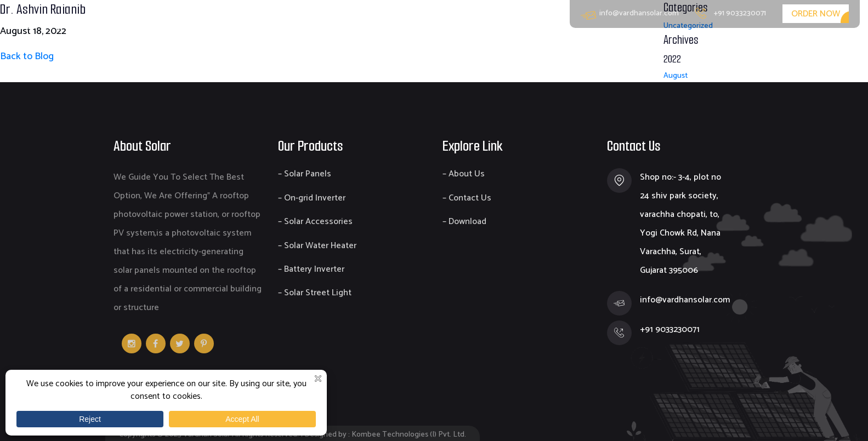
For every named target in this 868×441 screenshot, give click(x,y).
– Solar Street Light (315, 293)
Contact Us (834, 50)
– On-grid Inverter (312, 198)
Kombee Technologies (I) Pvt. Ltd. (409, 435)
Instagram (132, 343)
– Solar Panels (305, 174)
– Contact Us (467, 198)
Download (764, 50)
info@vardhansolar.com (630, 13)
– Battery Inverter (311, 269)
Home (538, 50)
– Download (464, 222)
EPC (710, 50)
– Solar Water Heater (317, 246)
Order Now (816, 14)
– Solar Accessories (315, 222)
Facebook (156, 343)
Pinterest (204, 343)
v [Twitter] (180, 343)
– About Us (464, 174)
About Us (595, 50)
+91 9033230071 (731, 13)
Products (659, 50)
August (676, 76)
